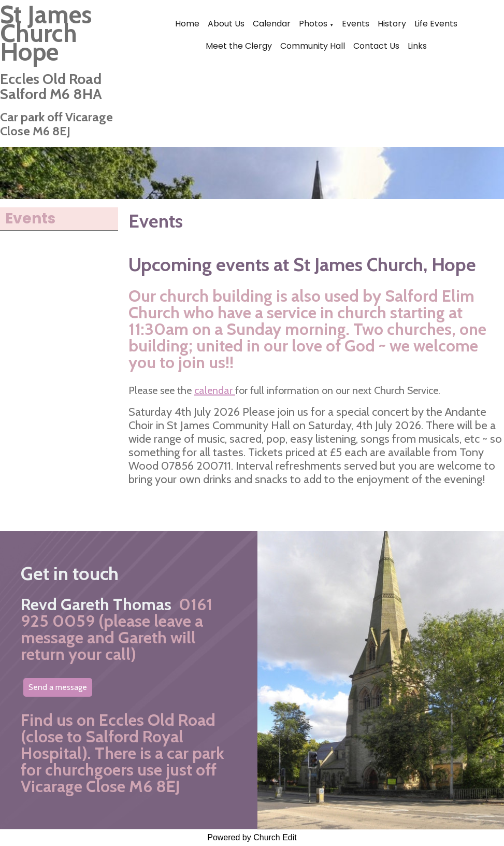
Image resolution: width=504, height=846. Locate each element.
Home (187, 24)
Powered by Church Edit (252, 837)
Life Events (436, 24)
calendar (215, 390)
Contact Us (376, 46)
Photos (313, 24)
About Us (226, 24)
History (392, 24)
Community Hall (313, 46)
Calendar (272, 24)
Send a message (58, 687)
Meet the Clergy (239, 46)
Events (356, 24)
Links (417, 46)
